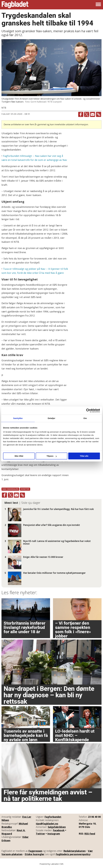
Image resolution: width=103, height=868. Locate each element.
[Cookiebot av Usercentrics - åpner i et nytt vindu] (88, 411)
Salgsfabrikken (57, 827)
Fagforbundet (53, 817)
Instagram (54, 834)
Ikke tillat (19, 456)
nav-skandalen (10, 489)
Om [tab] (85, 418)
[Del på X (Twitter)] (87, 114)
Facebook (59, 830)
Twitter (40, 834)
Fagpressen (35, 851)
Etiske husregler (35, 854)
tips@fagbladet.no (47, 824)
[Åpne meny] (98, 5)
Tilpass (52, 456)
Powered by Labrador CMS (51, 864)
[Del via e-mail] (93, 114)
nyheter (25, 489)
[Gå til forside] (15, 5)
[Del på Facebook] (81, 114)
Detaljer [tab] (51, 418)
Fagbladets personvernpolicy (73, 854)
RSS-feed (90, 834)
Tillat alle (84, 456)
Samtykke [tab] (18, 418)
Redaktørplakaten (75, 851)
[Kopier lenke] (99, 114)
